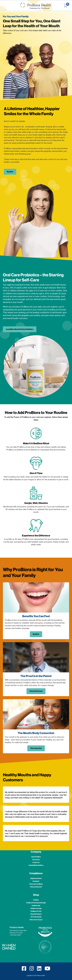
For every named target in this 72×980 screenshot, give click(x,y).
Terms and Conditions (36, 884)
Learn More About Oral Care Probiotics (20, 329)
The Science (36, 860)
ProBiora (36, 900)
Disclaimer (36, 881)
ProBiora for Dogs (36, 908)
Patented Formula (36, 691)
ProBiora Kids (36, 906)
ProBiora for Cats (36, 911)
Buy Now (10, 172)
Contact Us (36, 862)
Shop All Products (36, 914)
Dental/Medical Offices (36, 865)
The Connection (36, 748)
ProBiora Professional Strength (36, 903)
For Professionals (36, 917)
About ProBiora (36, 857)
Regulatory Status (36, 878)
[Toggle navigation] (5, 6)
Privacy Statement (36, 887)
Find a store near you (36, 920)
